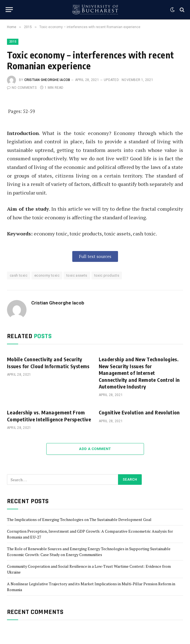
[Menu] (9, 10)
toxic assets (77, 275)
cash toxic (19, 275)
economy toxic (47, 275)
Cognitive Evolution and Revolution (139, 412)
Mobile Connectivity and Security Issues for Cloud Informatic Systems (48, 362)
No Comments (22, 88)
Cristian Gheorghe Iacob (47, 80)
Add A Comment (95, 449)
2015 (13, 42)
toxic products (107, 275)
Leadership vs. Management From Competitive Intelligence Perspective (49, 416)
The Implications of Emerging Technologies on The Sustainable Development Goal (79, 519)
